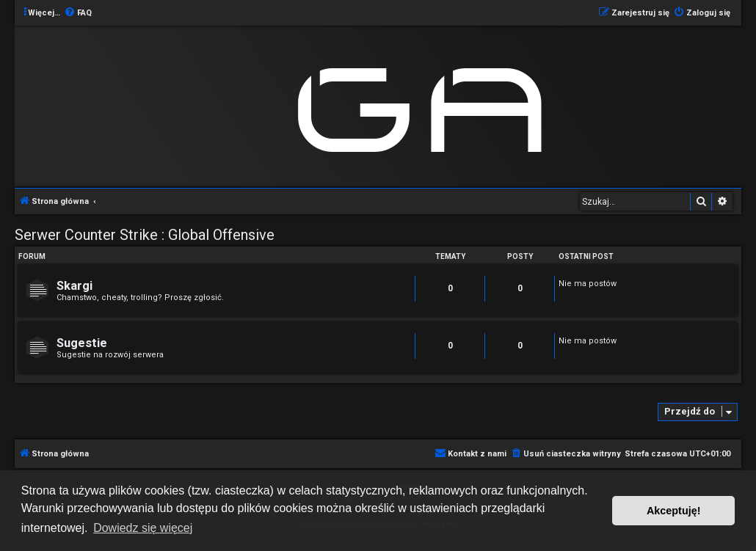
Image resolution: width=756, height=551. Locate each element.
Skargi (74, 286)
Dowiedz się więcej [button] (143, 528)
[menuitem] (78, 13)
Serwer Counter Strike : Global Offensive (145, 235)
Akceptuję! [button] (674, 511)
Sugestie (82, 343)
